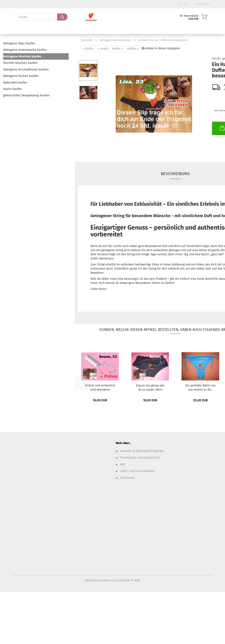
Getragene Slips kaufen (19, 43)
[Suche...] (62, 17)
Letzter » (133, 49)
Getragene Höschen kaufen (22, 56)
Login (183, 4)
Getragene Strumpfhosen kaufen (26, 69)
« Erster (88, 49)
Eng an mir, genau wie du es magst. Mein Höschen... (150, 387)
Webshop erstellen (98, 580)
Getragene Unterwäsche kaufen (25, 50)
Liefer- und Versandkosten (137, 471)
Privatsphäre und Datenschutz (140, 458)
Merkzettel (202, 4)
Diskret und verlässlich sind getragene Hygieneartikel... (100, 387)
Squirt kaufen (13, 89)
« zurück (103, 49)
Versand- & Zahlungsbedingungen (142, 451)
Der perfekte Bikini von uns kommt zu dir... (200, 387)
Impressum (127, 478)
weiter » (118, 49)
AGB (122, 464)
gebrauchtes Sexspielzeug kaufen (26, 95)
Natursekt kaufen (15, 82)
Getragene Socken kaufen (21, 76)
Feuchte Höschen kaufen (20, 63)
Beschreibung (175, 174)
